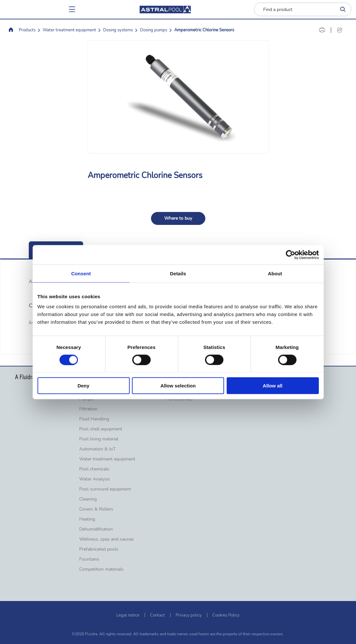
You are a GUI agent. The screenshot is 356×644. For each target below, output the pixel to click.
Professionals (179, 399)
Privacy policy (189, 615)
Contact (157, 615)
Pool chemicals (94, 469)
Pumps (86, 399)
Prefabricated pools (99, 549)
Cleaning (88, 499)
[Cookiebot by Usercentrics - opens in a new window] (291, 255)
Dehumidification (96, 529)
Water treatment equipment (69, 30)
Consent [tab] (81, 273)
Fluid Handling (94, 419)
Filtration (88, 409)
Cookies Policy (226, 615)
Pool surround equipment (105, 489)
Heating (87, 519)
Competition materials (101, 569)
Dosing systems (118, 30)
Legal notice (128, 615)
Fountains (89, 559)
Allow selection (178, 386)
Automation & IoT (97, 449)
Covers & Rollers (96, 509)
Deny (84, 386)
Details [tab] (178, 273)
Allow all (273, 386)
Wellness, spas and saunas (107, 539)
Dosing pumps (154, 30)
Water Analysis (95, 479)
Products (27, 30)
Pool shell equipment (101, 429)
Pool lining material (99, 439)
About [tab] (275, 273)
